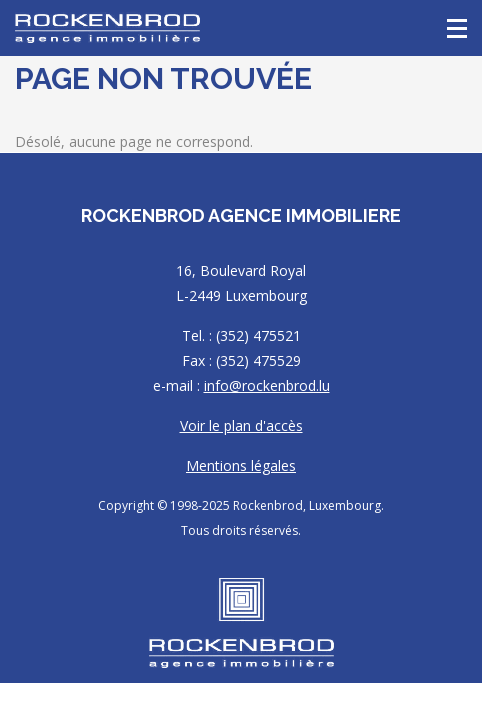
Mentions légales (241, 465)
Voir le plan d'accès (241, 425)
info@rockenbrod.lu (267, 385)
